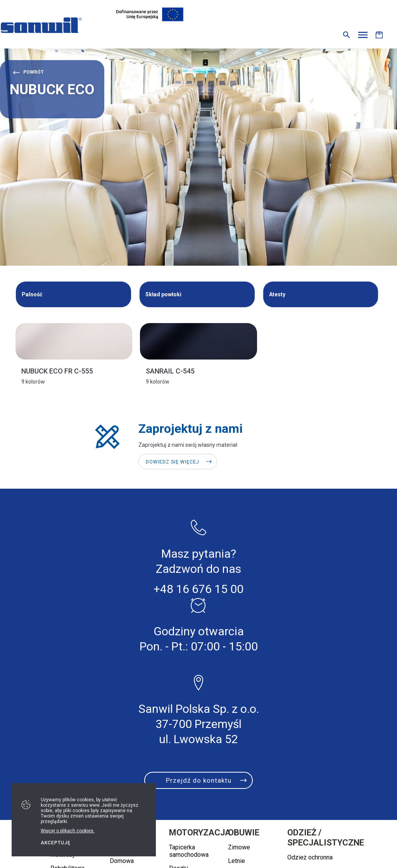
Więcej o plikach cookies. (68, 831)
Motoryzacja (200, 833)
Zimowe (239, 847)
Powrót (34, 72)
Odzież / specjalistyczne (326, 838)
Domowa (122, 861)
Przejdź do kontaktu (199, 780)
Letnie (236, 861)
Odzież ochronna (310, 857)
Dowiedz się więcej (173, 462)
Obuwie (244, 833)
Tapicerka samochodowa (189, 851)
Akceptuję (56, 843)
